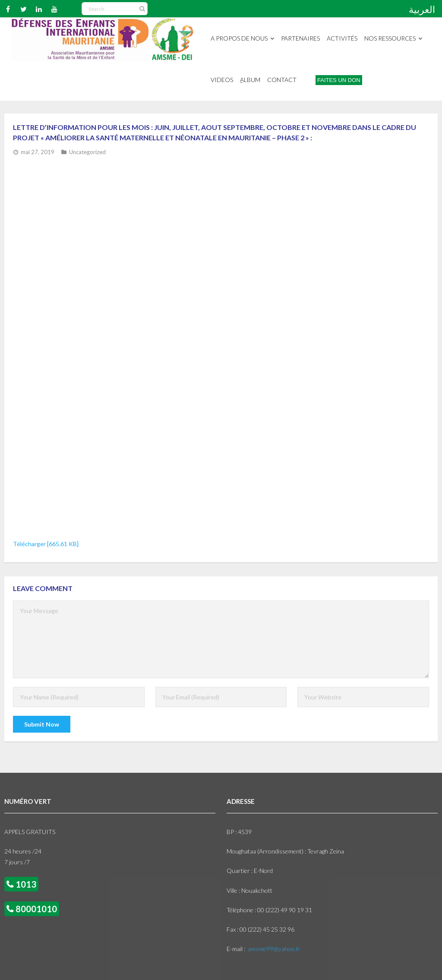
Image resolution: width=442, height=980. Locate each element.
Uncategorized (87, 152)
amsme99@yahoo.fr (274, 949)
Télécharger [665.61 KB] (46, 544)
